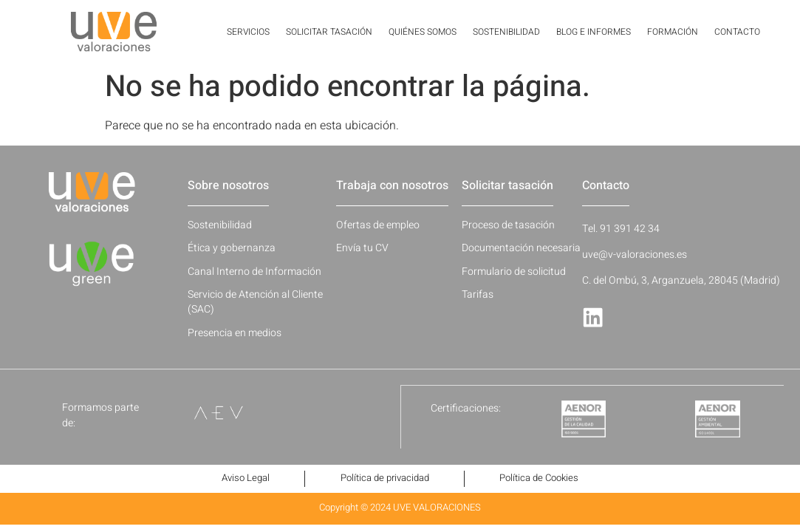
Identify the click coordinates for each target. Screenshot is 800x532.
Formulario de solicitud (514, 272)
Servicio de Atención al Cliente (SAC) (255, 302)
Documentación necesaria (521, 248)
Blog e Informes (594, 32)
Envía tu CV (362, 248)
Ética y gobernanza (232, 248)
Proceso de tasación (508, 225)
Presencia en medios (235, 333)
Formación (673, 32)
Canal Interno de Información (254, 272)
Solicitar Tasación (329, 32)
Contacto (737, 32)
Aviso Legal (242, 478)
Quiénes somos (423, 32)
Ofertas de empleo (378, 225)
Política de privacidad (385, 478)
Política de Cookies (543, 478)
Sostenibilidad (506, 32)
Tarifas (478, 294)
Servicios (248, 32)
